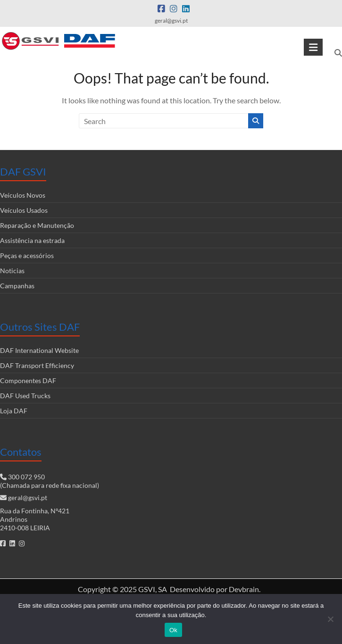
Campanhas (17, 286)
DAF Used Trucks (25, 396)
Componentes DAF (28, 381)
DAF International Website (39, 350)
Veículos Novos (23, 195)
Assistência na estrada (32, 240)
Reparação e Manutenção (37, 225)
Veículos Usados (24, 210)
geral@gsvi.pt (28, 498)
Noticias (12, 271)
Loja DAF (14, 411)
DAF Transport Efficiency (37, 365)
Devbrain (244, 589)
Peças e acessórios (27, 255)
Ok (173, 630)
